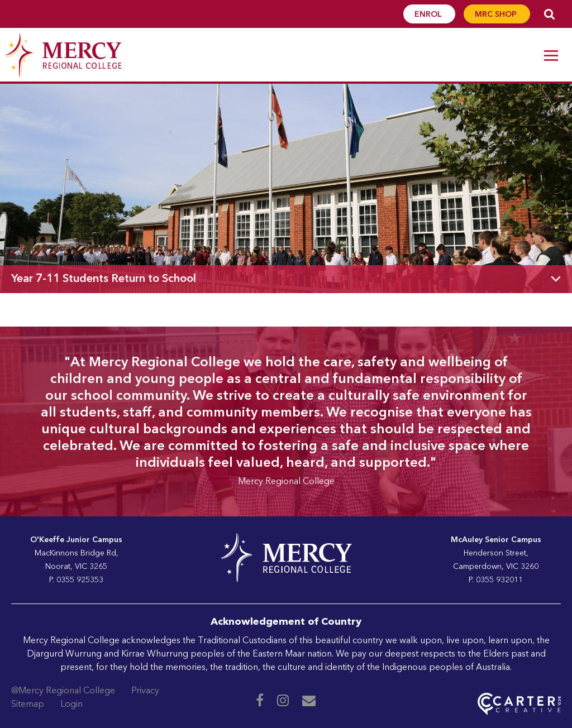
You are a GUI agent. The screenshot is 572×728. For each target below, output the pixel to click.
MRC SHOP (497, 15)
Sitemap (28, 705)
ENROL (429, 15)
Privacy (145, 691)
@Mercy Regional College (63, 691)
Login (71, 705)
